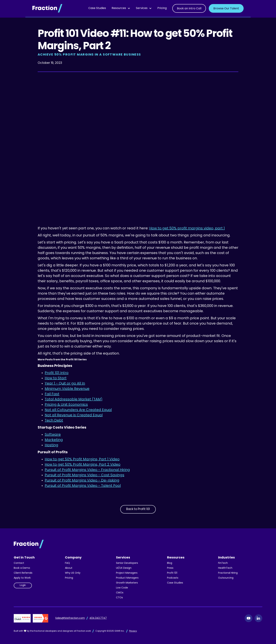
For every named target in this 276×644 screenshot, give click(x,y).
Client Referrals (23, 573)
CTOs (119, 598)
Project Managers (127, 573)
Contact (19, 563)
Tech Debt (54, 421)
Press (170, 568)
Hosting (51, 445)
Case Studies (97, 8)
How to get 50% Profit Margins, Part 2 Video (83, 465)
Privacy (133, 631)
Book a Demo (22, 568)
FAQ (67, 563)
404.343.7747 (98, 618)
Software (53, 435)
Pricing (162, 8)
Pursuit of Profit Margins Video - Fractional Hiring (87, 470)
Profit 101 (172, 573)
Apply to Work (22, 578)
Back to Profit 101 (138, 509)
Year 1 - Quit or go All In (65, 384)
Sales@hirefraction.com (70, 618)
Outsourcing (226, 578)
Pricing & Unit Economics (66, 405)
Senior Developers (127, 563)
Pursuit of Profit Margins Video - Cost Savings (84, 475)
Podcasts (173, 578)
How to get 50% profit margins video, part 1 (187, 228)
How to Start (56, 378)
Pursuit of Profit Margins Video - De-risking (82, 481)
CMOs (120, 593)
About (69, 568)
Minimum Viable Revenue (67, 389)
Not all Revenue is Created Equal (74, 415)
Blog (170, 563)
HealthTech (225, 568)
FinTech (223, 563)
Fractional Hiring (228, 573)
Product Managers (127, 578)
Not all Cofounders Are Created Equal (78, 410)
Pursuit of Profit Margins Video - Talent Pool (83, 486)
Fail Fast (52, 394)
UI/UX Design (124, 568)
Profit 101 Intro (57, 373)
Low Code (122, 588)
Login (23, 585)
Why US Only (73, 573)
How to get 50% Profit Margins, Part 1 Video (82, 459)
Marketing (54, 440)
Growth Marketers (127, 583)
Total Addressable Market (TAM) (74, 399)
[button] (121, 8)
